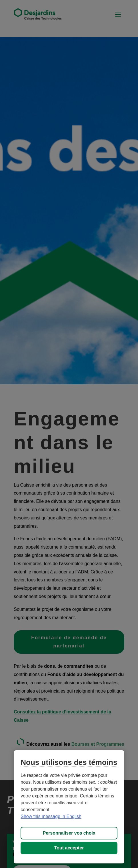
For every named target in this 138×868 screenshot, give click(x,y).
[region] (69, 807)
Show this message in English (51, 816)
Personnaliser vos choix (69, 833)
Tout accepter (69, 848)
